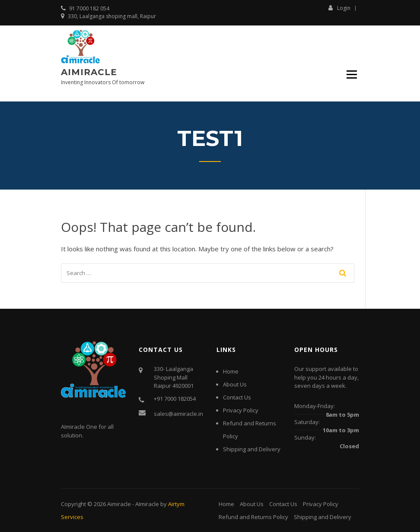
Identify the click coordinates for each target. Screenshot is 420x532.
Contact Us (237, 397)
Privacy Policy (241, 410)
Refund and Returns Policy (253, 517)
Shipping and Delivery (252, 449)
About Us (235, 384)
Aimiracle (89, 72)
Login (339, 8)
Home (231, 371)
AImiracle (147, 504)
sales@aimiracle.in (178, 414)
